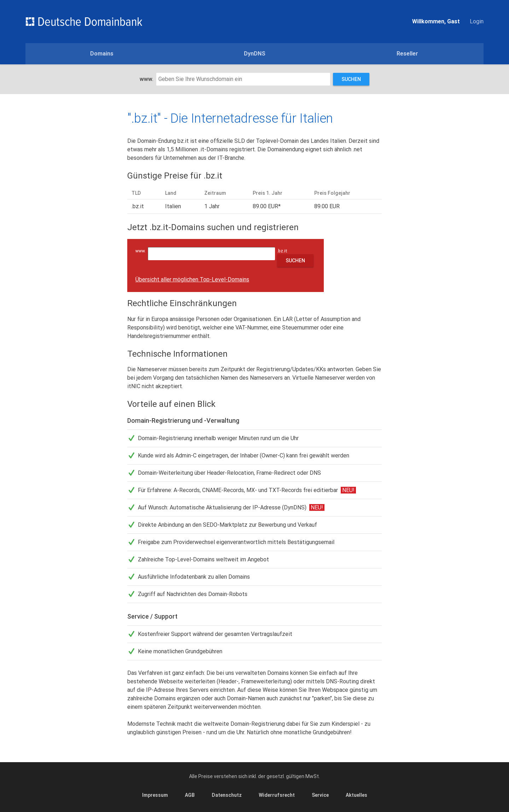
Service (320, 795)
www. (147, 79)
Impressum (155, 795)
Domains (102, 54)
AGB (190, 795)
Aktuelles (356, 795)
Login (477, 21)
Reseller (407, 54)
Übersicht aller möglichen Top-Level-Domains (192, 279)
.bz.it (284, 251)
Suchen (351, 79)
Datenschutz (227, 795)
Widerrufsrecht (277, 795)
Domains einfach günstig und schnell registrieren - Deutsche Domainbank (84, 22)
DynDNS (255, 54)
